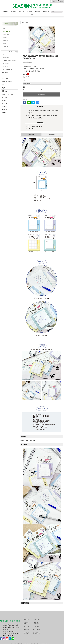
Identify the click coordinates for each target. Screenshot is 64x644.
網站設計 (51, 643)
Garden (5, 36)
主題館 (4, 27)
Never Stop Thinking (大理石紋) (10, 52)
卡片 (3, 74)
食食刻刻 (5, 39)
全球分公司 (36, 628)
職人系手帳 (6, 62)
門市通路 (37, 10)
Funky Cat (6, 45)
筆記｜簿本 (5, 77)
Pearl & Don (6, 30)
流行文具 (4, 96)
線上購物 (29, 10)
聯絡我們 (26, 632)
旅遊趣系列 (6, 33)
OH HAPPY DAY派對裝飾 (10, 59)
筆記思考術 (6, 56)
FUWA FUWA (7, 48)
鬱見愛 (5, 42)
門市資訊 (36, 625)
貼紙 (3, 83)
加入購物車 (42, 93)
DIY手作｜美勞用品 (7, 93)
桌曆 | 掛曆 (5, 71)
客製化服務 (46, 10)
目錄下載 (21, 10)
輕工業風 (5, 65)
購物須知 (36, 622)
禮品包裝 (4, 90)
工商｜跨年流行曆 (7, 68)
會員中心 (26, 618)
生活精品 (4, 105)
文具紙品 (4, 99)
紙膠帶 (4, 87)
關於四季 (13, 10)
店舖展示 (4, 108)
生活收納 (4, 102)
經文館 (4, 111)
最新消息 (5, 10)
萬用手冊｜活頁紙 (7, 80)
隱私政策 (26, 628)
